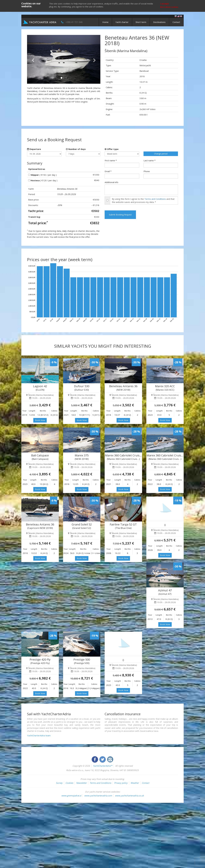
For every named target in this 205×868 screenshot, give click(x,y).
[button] (33, 59)
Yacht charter (122, 22)
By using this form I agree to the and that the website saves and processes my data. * (143, 200)
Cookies (69, 783)
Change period (161, 154)
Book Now (40, 420)
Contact (176, 22)
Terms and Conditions (155, 199)
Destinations (159, 22)
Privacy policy (121, 783)
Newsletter (81, 783)
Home (105, 22)
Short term (141, 22)
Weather (135, 783)
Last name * (149, 160)
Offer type (112, 149)
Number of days (76, 149)
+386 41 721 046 (74, 22)
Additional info (111, 182)
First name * (111, 160)
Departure (34, 149)
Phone (147, 171)
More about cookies (169, 7)
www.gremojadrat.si (71, 796)
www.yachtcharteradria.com (98, 796)
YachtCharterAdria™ (103, 766)
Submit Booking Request (120, 215)
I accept (164, 4)
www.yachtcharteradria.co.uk (129, 796)
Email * (108, 171)
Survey (59, 783)
